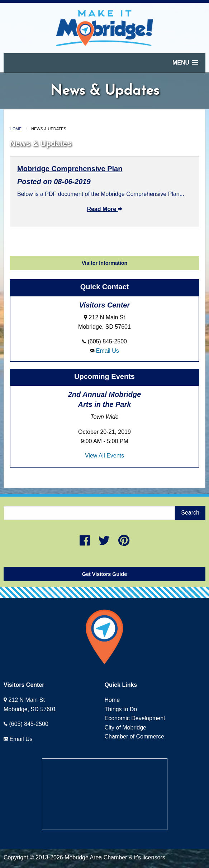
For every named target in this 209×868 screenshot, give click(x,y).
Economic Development (135, 718)
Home (16, 129)
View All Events (104, 456)
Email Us (108, 351)
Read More (104, 209)
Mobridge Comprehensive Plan (70, 169)
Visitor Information (105, 263)
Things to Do (121, 709)
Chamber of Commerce (134, 736)
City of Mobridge (126, 728)
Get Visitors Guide (104, 574)
